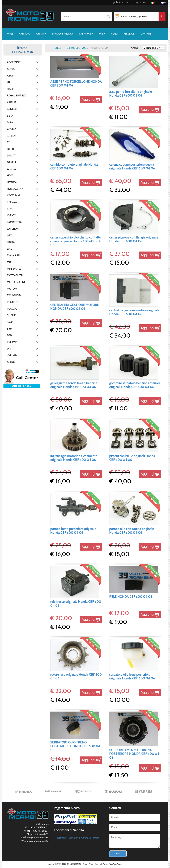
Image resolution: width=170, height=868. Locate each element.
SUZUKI (12, 315)
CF (8, 142)
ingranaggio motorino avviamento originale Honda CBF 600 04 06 (74, 458)
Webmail (98, 864)
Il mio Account (121, 2)
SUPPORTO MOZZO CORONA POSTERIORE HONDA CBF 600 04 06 (134, 754)
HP (9, 82)
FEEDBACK (129, 34)
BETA (10, 116)
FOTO (102, 34)
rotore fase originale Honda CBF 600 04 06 (76, 676)
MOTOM (12, 289)
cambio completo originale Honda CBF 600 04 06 (74, 166)
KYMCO (12, 215)
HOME (10, 34)
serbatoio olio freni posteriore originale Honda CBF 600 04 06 (132, 676)
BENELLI (12, 109)
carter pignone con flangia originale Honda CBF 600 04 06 (134, 239)
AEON (11, 76)
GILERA (11, 169)
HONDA (12, 182)
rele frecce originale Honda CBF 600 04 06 (76, 604)
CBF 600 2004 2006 (77, 48)
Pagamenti (61, 838)
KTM (10, 209)
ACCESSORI (14, 62)
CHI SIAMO (25, 34)
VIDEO (114, 34)
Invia (118, 854)
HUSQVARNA (15, 189)
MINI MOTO (14, 269)
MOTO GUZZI (15, 275)
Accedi (140, 2)
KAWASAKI (13, 195)
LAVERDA (13, 229)
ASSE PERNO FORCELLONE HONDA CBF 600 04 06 (76, 84)
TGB (9, 335)
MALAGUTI (14, 255)
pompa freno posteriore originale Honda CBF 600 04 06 (73, 531)
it (153, 2)
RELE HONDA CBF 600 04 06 (131, 597)
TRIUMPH (13, 342)
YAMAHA (12, 355)
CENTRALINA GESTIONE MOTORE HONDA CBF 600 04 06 (75, 307)
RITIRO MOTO (86, 34)
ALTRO (11, 362)
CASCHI (12, 136)
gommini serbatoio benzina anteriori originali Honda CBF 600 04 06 (135, 385)
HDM (10, 175)
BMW (10, 122)
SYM (10, 329)
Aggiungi (91, 99)
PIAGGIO (12, 309)
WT (9, 349)
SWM (10, 322)
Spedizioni (73, 838)
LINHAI (11, 242)
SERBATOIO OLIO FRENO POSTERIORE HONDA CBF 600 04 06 (75, 746)
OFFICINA (41, 34)
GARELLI (12, 162)
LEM (10, 235)
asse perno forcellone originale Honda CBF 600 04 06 (131, 94)
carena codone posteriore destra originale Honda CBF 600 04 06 (132, 166)
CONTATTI (146, 34)
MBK (10, 262)
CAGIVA (12, 129)
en (164, 2)
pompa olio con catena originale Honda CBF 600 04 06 (132, 531)
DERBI (11, 149)
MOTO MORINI (16, 282)
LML (9, 249)
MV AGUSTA (14, 295)
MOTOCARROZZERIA (63, 34)
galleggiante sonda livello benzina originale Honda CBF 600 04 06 (74, 385)
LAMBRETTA (14, 222)
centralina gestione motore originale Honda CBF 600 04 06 (134, 312)
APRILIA (12, 102)
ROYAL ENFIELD (16, 95)
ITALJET (11, 89)
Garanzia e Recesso (90, 838)
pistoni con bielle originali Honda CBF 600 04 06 (132, 458)
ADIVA (11, 69)
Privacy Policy (88, 864)
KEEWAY (12, 202)
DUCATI (12, 156)
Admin (105, 864)
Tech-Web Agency (116, 864)
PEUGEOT (13, 302)
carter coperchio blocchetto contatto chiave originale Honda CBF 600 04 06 (76, 241)
